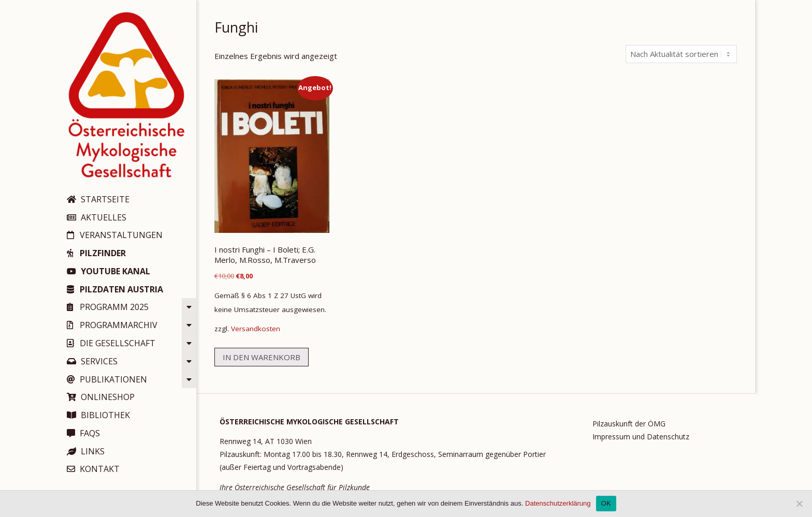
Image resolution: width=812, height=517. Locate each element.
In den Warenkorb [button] (262, 357)
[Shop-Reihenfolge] (681, 54)
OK (606, 503)
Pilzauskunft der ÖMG (629, 424)
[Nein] (799, 504)
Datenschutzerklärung (558, 503)
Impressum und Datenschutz (641, 437)
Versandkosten (256, 329)
